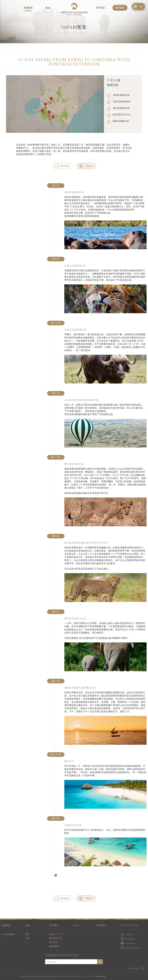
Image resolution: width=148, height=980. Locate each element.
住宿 (27, 938)
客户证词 (53, 942)
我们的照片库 (55, 938)
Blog (76, 925)
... (2, 938)
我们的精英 (54, 946)
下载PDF (89, 166)
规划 (48, 8)
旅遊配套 (28, 8)
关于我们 (100, 8)
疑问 (27, 934)
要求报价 (65, 166)
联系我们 (120, 8)
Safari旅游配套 (8, 934)
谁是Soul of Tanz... (58, 934)
